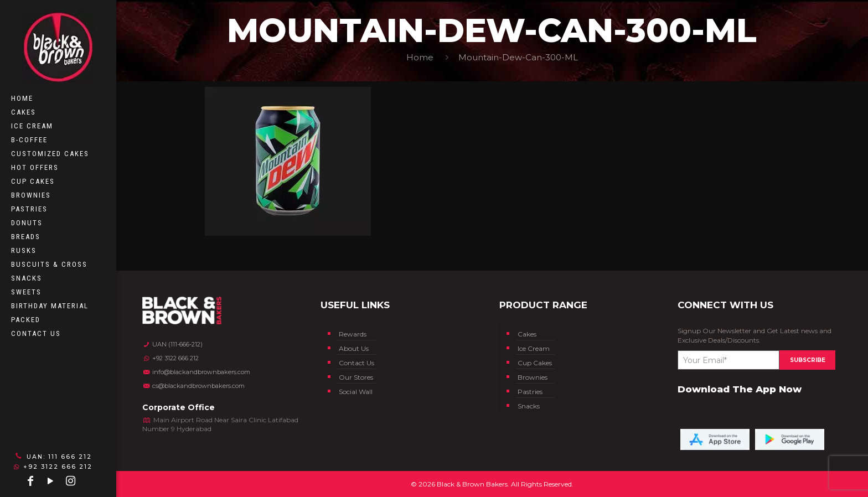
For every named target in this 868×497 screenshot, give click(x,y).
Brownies (533, 377)
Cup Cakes (535, 363)
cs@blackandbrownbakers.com (193, 386)
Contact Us (356, 363)
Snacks (529, 406)
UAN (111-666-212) (172, 344)
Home (420, 57)
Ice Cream (534, 348)
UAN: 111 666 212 (52, 457)
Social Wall (356, 392)
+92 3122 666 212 (53, 467)
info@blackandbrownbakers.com (196, 372)
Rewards (353, 334)
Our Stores (356, 377)
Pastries (530, 392)
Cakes (527, 334)
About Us (354, 348)
